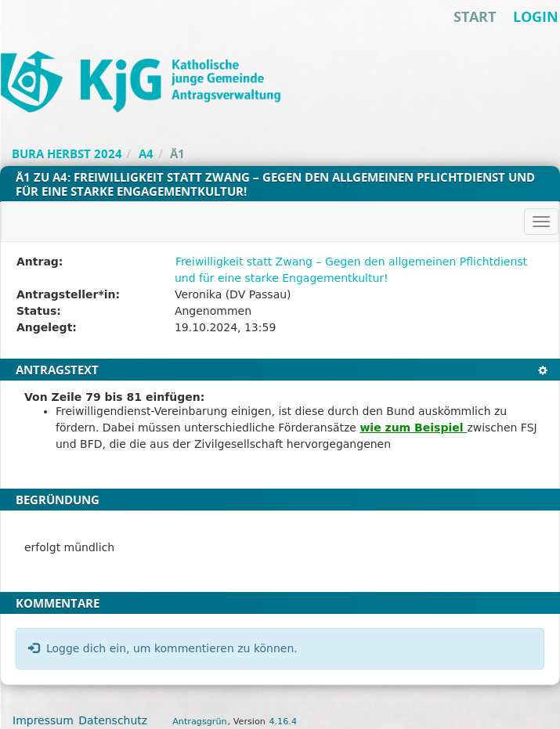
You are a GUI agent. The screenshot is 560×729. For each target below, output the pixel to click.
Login (536, 16)
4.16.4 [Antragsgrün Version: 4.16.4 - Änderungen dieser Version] (283, 722)
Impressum (43, 720)
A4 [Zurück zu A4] (146, 153)
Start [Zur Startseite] (475, 16)
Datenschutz (113, 720)
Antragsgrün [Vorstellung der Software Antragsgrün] (199, 722)
